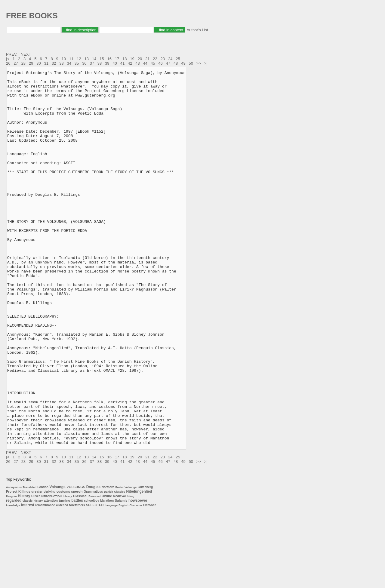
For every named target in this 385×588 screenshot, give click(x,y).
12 (79, 59)
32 (54, 63)
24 (170, 59)
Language (111, 580)
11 (71, 59)
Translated (30, 562)
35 (77, 63)
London (43, 562)
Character (136, 580)
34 (69, 63)
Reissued (94, 571)
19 (132, 59)
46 (160, 63)
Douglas (93, 562)
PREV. (12, 54)
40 (115, 63)
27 (16, 63)
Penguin (11, 571)
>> (199, 63)
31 (46, 63)
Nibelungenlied (139, 566)
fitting (131, 571)
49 (183, 63)
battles (77, 575)
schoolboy (92, 576)
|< (8, 59)
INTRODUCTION (51, 571)
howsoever (138, 575)
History (24, 571)
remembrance (45, 580)
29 (31, 63)
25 (178, 59)
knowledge (13, 580)
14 (94, 59)
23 (163, 59)
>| (206, 63)
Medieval (119, 571)
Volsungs (58, 562)
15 (102, 59)
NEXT (26, 54)
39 (107, 63)
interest (28, 580)
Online (107, 571)
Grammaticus (93, 566)
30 (38, 63)
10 (64, 59)
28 (23, 63)
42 (130, 63)
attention (51, 575)
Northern (108, 562)
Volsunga (131, 562)
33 (61, 63)
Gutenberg (145, 562)
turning (65, 575)
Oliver (35, 571)
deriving (49, 566)
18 (125, 59)
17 (117, 59)
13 (86, 59)
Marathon (107, 576)
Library (68, 571)
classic (28, 576)
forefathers (77, 580)
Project (12, 566)
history (38, 576)
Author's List (197, 30)
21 (147, 59)
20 (140, 59)
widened (62, 580)
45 (153, 63)
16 (109, 59)
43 (137, 63)
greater (37, 566)
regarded (14, 575)
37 (92, 63)
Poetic (120, 562)
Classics (120, 567)
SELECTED (95, 580)
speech (77, 566)
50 (191, 63)
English (123, 580)
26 (8, 63)
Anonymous (14, 562)
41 (122, 63)
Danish (109, 567)
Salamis (121, 575)
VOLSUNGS (76, 562)
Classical (80, 571)
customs (63, 566)
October (149, 580)
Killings (24, 566)
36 (84, 63)
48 (176, 63)
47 (168, 63)
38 (100, 63)
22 (155, 59)
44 (145, 63)
